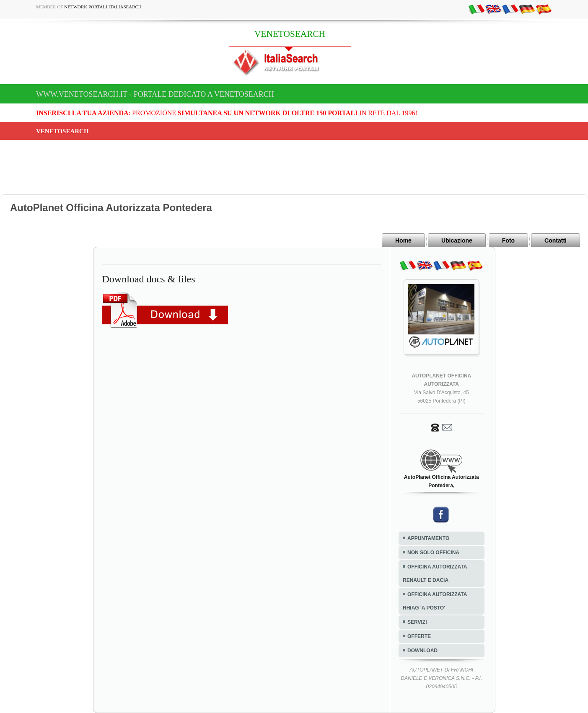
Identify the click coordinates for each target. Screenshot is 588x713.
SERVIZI (417, 622)
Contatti (556, 240)
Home (403, 240)
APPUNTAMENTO (428, 538)
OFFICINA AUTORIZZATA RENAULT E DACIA (435, 573)
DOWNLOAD (422, 651)
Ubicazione (457, 240)
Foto (508, 240)
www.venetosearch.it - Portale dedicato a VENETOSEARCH (155, 94)
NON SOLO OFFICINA (433, 553)
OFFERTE (419, 636)
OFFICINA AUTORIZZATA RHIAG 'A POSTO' (435, 601)
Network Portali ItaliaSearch (103, 7)
